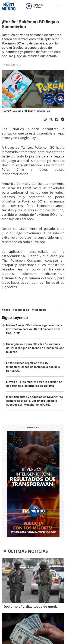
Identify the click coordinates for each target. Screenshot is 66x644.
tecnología (40, 310)
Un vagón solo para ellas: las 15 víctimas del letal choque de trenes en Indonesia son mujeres (35, 348)
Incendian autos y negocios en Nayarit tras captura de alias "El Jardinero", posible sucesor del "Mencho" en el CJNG (34, 401)
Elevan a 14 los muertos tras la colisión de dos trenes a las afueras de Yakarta (34, 384)
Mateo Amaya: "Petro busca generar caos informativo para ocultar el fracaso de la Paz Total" (34, 329)
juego (7, 310)
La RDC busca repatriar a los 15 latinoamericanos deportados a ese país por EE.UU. (33, 367)
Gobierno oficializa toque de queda (31, 606)
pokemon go (22, 310)
